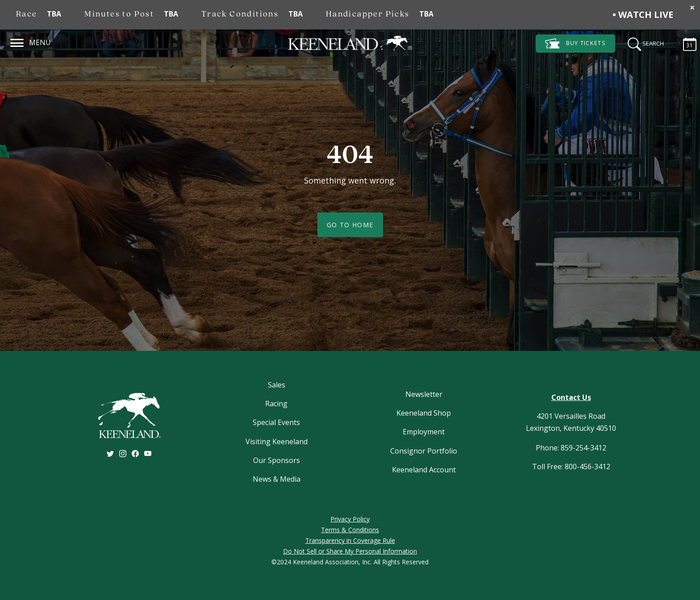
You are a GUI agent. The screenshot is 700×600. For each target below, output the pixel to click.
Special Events (276, 422)
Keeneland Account (424, 470)
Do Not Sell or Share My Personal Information (350, 551)
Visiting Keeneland (277, 442)
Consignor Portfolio (424, 451)
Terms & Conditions (350, 530)
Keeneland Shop (424, 413)
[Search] (643, 43)
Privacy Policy (350, 519)
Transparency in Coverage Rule (350, 540)
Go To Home (350, 225)
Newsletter (424, 394)
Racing (276, 404)
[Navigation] (17, 42)
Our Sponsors (277, 460)
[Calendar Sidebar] (685, 43)
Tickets (575, 44)
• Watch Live (643, 15)
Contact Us (571, 397)
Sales (277, 385)
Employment (424, 432)
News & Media (277, 479)
